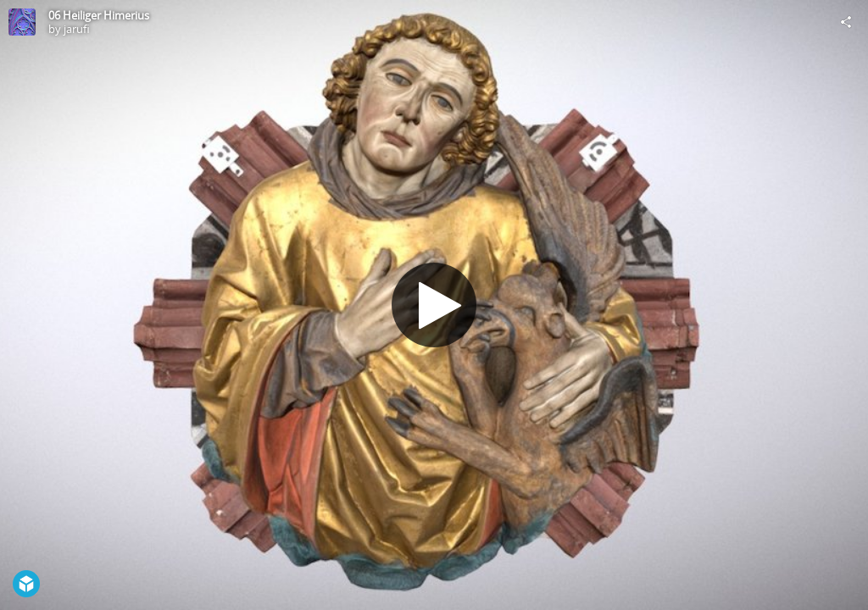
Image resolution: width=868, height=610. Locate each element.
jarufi (77, 29)
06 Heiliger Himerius (99, 15)
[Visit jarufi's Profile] (22, 22)
